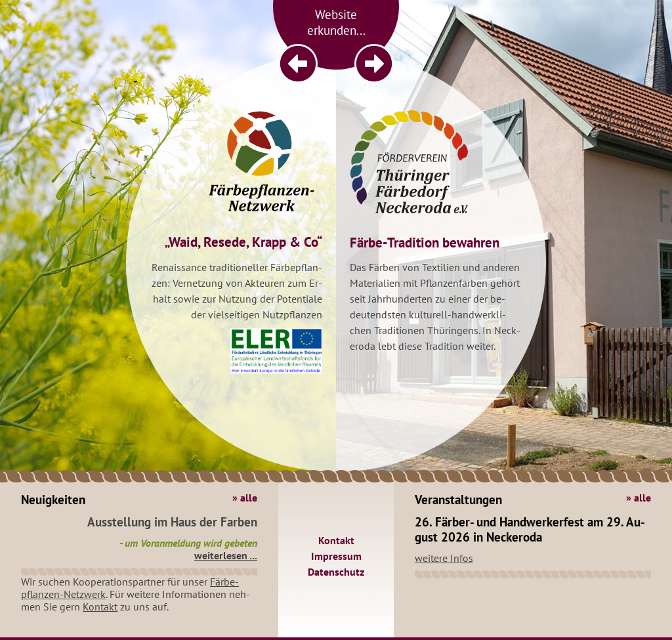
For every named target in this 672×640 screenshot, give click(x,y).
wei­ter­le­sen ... (226, 555)
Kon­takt (100, 607)
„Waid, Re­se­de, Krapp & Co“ (243, 242)
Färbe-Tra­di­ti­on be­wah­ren (425, 243)
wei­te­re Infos (444, 558)
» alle (245, 498)
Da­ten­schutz (336, 572)
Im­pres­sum (336, 556)
